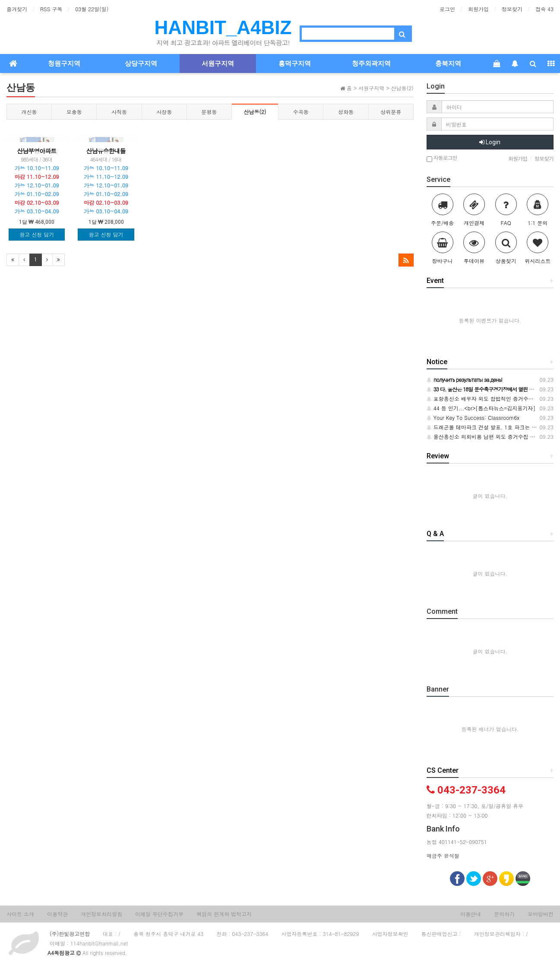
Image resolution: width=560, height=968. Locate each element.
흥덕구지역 (295, 63)
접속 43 (544, 9)
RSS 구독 (51, 9)
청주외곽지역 (371, 63)
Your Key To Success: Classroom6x (473, 417)
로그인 (447, 9)
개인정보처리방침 (101, 914)
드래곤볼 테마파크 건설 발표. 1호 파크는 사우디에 (490, 427)
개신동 (29, 112)
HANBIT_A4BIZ (223, 27)
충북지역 (448, 63)
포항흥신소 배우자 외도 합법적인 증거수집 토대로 (489, 398)
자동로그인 (442, 158)
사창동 (164, 112)
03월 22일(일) (92, 9)
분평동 (209, 112)
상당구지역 (141, 63)
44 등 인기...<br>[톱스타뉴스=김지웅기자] (481, 408)
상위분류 (391, 112)
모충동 (74, 112)
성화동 (346, 112)
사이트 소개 (20, 914)
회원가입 (478, 9)
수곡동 (301, 112)
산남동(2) (255, 112)
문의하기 (504, 914)
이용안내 (471, 914)
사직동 (119, 112)
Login (490, 142)
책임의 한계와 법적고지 (224, 914)
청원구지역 (64, 63)
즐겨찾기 (17, 9)
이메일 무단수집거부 (159, 914)
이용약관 (57, 914)
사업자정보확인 (390, 934)
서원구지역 (218, 63)
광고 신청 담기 (37, 234)
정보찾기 (512, 9)
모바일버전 (541, 914)
